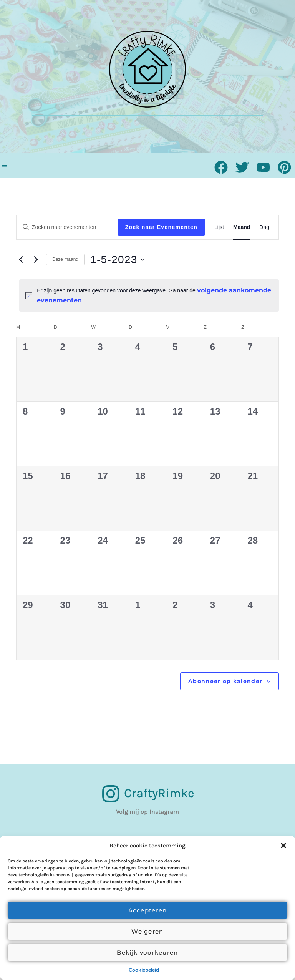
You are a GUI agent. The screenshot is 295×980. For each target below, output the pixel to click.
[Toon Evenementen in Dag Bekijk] (264, 227)
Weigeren (147, 931)
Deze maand (65, 259)
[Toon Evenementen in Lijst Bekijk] (219, 227)
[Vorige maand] (21, 260)
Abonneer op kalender (225, 681)
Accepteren (148, 910)
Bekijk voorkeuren (147, 953)
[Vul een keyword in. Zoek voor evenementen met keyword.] (67, 227)
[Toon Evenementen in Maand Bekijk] (242, 227)
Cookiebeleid (144, 970)
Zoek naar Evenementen (161, 227)
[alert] (149, 295)
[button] (283, 846)
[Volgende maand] (36, 260)
